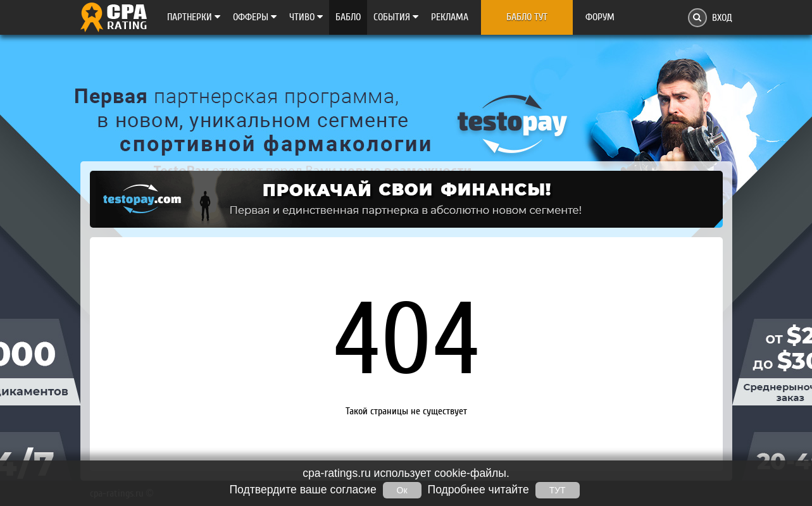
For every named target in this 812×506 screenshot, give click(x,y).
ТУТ (558, 490)
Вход (722, 18)
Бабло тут (527, 17)
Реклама (450, 17)
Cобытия (396, 17)
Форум (600, 17)
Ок (402, 490)
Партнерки (194, 17)
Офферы (255, 17)
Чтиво (306, 17)
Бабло (348, 17)
